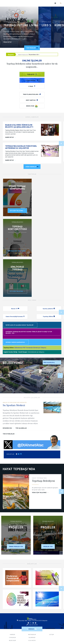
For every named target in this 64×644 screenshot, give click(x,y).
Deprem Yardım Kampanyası (15, 342)
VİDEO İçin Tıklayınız (39, 493)
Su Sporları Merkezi (14, 405)
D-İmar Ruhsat (31, 80)
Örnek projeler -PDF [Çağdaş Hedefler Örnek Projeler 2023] (16, 546)
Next (61, 144)
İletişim (52, 635)
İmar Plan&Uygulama (31, 94)
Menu (55, 3)
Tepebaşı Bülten (48, 317)
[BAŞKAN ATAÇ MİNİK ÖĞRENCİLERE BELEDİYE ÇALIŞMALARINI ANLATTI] (22, 126)
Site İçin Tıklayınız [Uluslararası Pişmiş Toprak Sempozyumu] (16, 211)
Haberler (12, 635)
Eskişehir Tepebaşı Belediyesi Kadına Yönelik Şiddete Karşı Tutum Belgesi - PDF (29, 332)
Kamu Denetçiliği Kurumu (15, 317)
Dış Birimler (32, 638)
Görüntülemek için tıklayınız (36, 352)
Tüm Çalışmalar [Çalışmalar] (21, 428)
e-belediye (31, 74)
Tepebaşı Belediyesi (10, 3)
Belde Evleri (13, 640)
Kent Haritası (31, 100)
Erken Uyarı (32, 106)
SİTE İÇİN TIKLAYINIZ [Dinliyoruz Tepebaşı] (16, 291)
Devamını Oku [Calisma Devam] (7, 428)
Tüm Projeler (31, 48)
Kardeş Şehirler (48, 309)
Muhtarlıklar (32, 635)
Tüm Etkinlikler (9, 434)
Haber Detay (10, 137)
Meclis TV (15, 309)
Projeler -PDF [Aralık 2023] (48, 546)
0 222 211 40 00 (33, 625)
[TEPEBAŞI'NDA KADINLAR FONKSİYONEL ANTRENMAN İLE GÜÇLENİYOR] (22, 147)
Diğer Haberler (31, 167)
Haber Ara (61, 3)
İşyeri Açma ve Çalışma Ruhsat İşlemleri (20, 325)
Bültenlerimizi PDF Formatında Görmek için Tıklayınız (30, 348)
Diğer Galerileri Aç (49, 363)
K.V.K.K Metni (32, 640)
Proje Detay (7, 42)
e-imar (31, 86)
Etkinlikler (12, 638)
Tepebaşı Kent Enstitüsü (17, 251)
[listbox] (52, 362)
